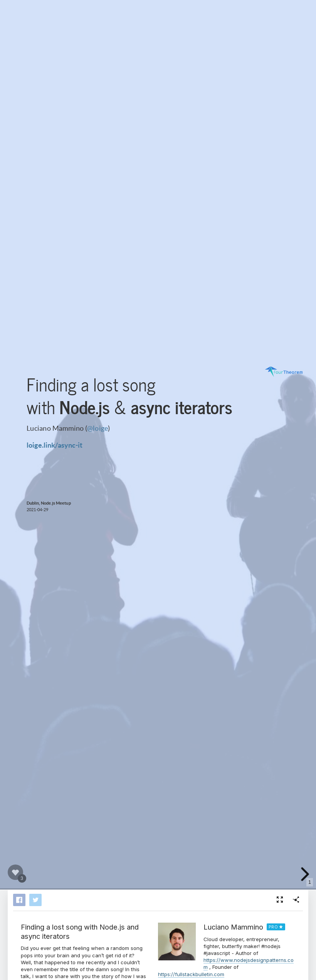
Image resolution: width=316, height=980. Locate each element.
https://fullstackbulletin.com (191, 974)
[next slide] (304, 874)
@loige (97, 428)
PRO (273, 927)
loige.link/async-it (55, 445)
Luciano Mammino (233, 927)
